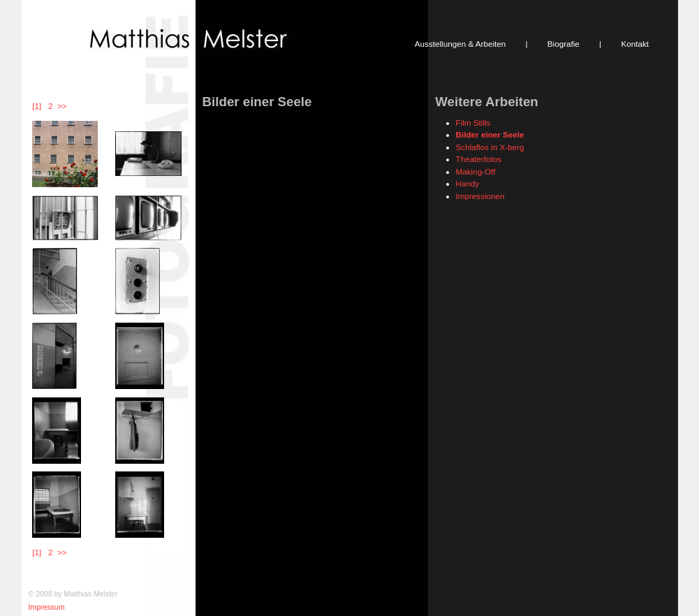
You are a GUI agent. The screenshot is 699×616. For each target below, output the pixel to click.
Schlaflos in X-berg (490, 147)
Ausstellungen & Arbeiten (460, 44)
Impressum (47, 607)
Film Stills (473, 123)
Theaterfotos (479, 159)
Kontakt (635, 44)
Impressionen (480, 196)
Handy (468, 183)
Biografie (564, 44)
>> (62, 106)
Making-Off (476, 171)
